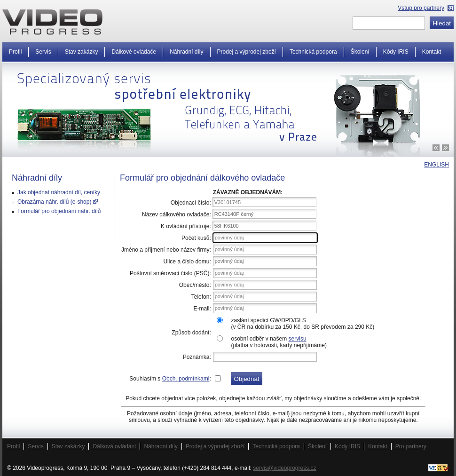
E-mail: (202, 309)
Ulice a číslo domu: (187, 262)
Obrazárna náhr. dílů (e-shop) (58, 202)
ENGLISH (436, 165)
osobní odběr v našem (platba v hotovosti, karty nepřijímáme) (279, 342)
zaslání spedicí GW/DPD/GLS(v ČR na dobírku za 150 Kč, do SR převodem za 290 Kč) (303, 324)
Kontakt (432, 52)
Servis (43, 52)
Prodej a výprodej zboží (247, 52)
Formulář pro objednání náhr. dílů (59, 211)
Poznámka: (197, 357)
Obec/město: (195, 285)
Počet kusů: (196, 238)
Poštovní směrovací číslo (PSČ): (170, 273)
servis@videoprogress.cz (284, 468)
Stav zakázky (82, 52)
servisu (298, 339)
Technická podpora (313, 52)
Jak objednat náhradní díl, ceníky (59, 192)
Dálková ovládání (114, 446)
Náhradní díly (186, 52)
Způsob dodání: (191, 333)
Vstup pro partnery (421, 8)
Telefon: (201, 297)
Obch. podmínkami (186, 379)
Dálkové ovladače (134, 52)
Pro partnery (411, 446)
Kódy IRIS (396, 52)
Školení (360, 52)
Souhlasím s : (170, 379)
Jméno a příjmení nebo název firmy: (166, 250)
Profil (15, 52)
